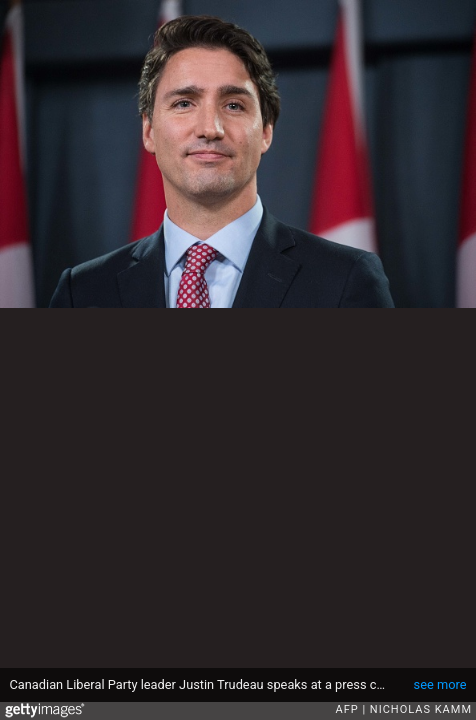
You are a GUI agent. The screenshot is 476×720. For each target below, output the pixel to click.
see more (440, 684)
